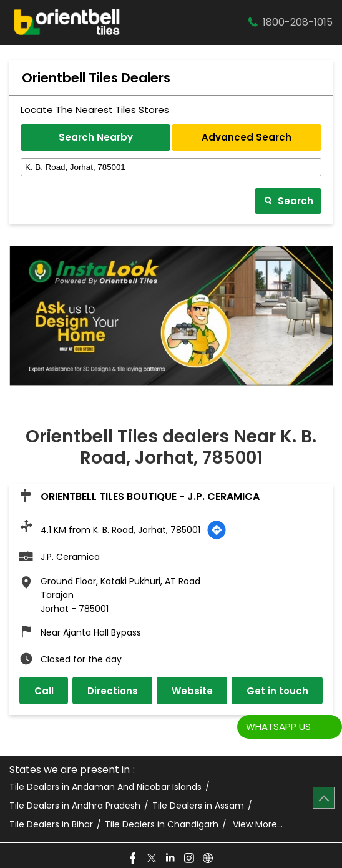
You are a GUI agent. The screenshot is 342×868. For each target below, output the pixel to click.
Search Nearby (96, 137)
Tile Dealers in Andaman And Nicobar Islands (105, 787)
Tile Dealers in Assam (198, 806)
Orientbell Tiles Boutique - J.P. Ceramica (150, 496)
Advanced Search (247, 137)
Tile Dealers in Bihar (51, 825)
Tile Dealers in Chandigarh (162, 825)
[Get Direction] (217, 530)
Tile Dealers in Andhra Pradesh (75, 806)
